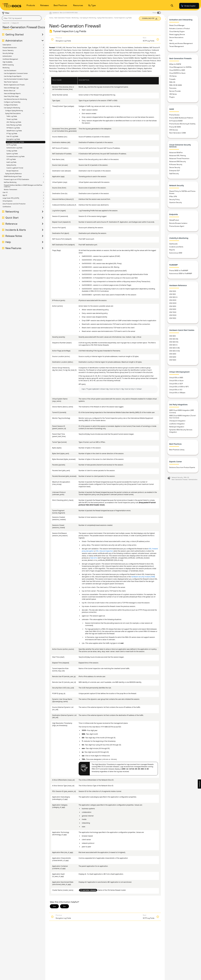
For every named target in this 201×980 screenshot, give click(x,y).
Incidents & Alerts (16, 230)
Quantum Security (176, 202)
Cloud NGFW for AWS (177, 70)
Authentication (7, 56)
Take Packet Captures (11, 82)
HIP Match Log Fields (13, 128)
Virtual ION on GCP (176, 384)
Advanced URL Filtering (177, 156)
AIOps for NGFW (175, 64)
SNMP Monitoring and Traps (13, 176)
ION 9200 (173, 318)
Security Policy (174, 199)
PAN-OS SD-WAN (176, 85)
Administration (14, 41)
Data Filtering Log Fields (14, 125)
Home (51, 18)
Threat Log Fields (12, 119)
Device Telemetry (8, 50)
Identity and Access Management (181, 43)
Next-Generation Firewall (62, 18)
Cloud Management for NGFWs (180, 67)
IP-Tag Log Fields (12, 134)
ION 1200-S (173, 297)
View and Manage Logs (11, 88)
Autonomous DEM (176, 253)
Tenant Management (177, 46)
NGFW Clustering (8, 65)
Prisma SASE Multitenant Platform (181, 118)
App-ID (5, 195)
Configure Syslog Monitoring (14, 111)
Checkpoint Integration (177, 421)
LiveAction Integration (177, 424)
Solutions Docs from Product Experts (182, 467)
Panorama (173, 88)
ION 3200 (173, 306)
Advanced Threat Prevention (179, 159)
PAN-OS (172, 82)
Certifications (7, 207)
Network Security (177, 477)
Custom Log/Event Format (15, 168)
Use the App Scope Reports (13, 76)
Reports (172, 250)
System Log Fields (12, 154)
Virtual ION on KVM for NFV (179, 387)
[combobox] (22, 18)
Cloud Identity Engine (177, 31)
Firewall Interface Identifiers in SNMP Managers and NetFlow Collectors (23, 186)
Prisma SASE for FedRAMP (179, 271)
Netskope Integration (177, 427)
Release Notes (14, 236)
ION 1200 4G (174, 339)
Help (8, 242)
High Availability (7, 62)
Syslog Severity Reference (13, 174)
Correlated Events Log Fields (15, 156)
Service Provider (175, 91)
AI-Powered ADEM (176, 121)
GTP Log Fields (11, 159)
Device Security (175, 167)
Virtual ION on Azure (176, 381)
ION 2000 (173, 300)
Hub (171, 40)
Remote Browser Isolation (178, 223)
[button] (199, 784)
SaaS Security (174, 174)
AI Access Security (176, 164)
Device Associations (176, 37)
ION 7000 (173, 312)
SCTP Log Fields (12, 145)
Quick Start (12, 218)
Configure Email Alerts (11, 105)
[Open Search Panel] (172, 6)
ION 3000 (173, 303)
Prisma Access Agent (177, 226)
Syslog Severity (11, 165)
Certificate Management (10, 59)
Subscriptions (7, 45)
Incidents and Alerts (176, 247)
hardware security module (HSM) (143, 577)
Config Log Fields (12, 151)
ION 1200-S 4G (174, 348)
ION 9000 (173, 315)
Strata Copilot (188, 6)
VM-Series (173, 94)
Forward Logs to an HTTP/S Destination (16, 179)
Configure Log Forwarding (12, 102)
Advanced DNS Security (178, 162)
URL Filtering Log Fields (14, 122)
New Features (13, 248)
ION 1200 (173, 294)
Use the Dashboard (10, 71)
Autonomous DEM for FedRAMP (181, 274)
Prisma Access (174, 115)
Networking (12, 212)
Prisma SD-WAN (175, 127)
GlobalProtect (174, 220)
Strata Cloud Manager (177, 25)
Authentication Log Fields (14, 148)
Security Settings (8, 53)
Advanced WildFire (176, 153)
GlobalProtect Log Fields (14, 131)
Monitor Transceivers (10, 190)
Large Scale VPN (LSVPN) (11, 198)
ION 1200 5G (174, 342)
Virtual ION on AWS (176, 378)
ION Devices (174, 130)
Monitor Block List (10, 91)
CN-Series (173, 76)
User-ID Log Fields (12, 136)
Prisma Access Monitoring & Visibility (182, 124)
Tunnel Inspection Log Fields (15, 142)
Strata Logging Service (177, 34)
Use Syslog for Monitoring (12, 108)
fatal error (94, 558)
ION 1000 (173, 291)
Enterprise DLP (175, 171)
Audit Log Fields (11, 162)
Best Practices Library (177, 450)
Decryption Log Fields (13, 139)
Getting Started (15, 34)
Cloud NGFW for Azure (177, 73)
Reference (11, 224)
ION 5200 (173, 309)
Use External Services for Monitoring (15, 99)
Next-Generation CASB (177, 133)
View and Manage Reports (12, 93)
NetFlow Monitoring (10, 182)
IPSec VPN (173, 197)
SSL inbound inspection (105, 551)
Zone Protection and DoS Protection (14, 204)
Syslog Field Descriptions (13, 113)
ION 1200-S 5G (175, 351)
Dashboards (173, 244)
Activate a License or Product (180, 29)
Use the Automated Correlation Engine (16, 79)
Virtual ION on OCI (176, 390)
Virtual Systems (7, 201)
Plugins (172, 97)
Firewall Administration (10, 48)
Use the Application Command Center (16, 73)
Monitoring (6, 68)
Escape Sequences (12, 171)
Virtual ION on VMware (177, 393)
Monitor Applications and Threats (14, 85)
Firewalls (172, 79)
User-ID (5, 192)
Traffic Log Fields (12, 116)
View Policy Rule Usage (11, 96)
